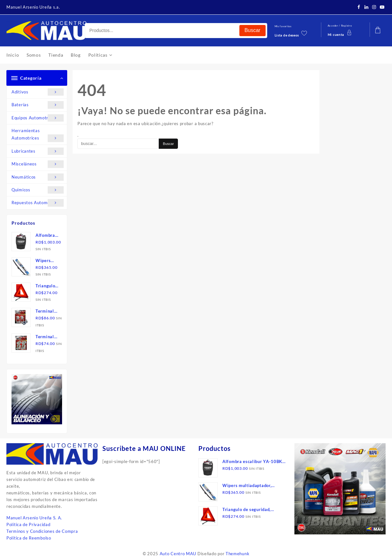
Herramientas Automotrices (38, 135)
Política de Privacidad (28, 524)
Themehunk (237, 554)
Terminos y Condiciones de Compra (42, 531)
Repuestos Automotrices (38, 203)
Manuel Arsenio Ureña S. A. (34, 518)
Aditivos (38, 92)
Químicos (38, 190)
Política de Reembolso (29, 538)
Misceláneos (38, 164)
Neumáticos (38, 177)
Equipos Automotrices (38, 118)
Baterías (38, 105)
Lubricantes (38, 151)
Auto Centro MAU (178, 554)
